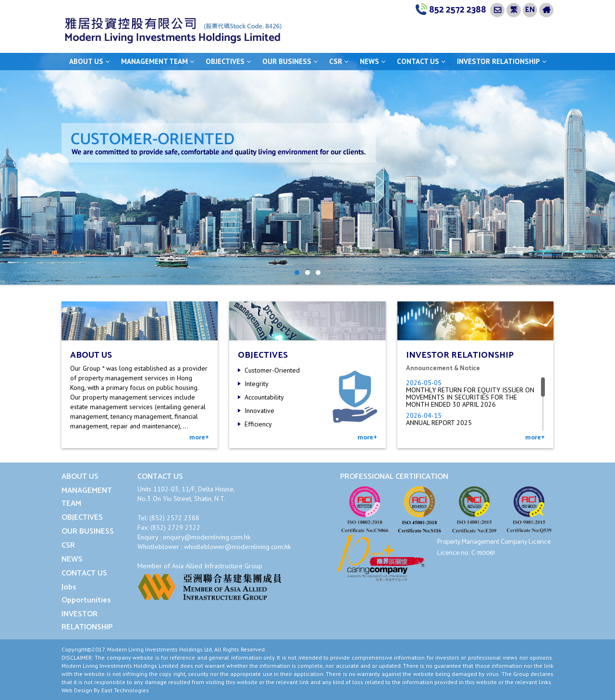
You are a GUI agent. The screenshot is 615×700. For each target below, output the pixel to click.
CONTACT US (421, 62)
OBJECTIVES (228, 62)
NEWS (373, 62)
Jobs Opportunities (86, 594)
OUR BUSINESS (290, 62)
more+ (199, 437)
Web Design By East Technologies (105, 690)
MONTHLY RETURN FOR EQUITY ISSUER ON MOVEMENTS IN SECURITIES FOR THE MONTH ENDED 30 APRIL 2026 (470, 397)
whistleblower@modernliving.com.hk (237, 547)
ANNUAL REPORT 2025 (439, 423)
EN (530, 10)
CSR (339, 62)
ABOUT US (89, 62)
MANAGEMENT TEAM (158, 62)
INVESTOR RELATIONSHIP (502, 62)
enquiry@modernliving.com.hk (207, 537)
